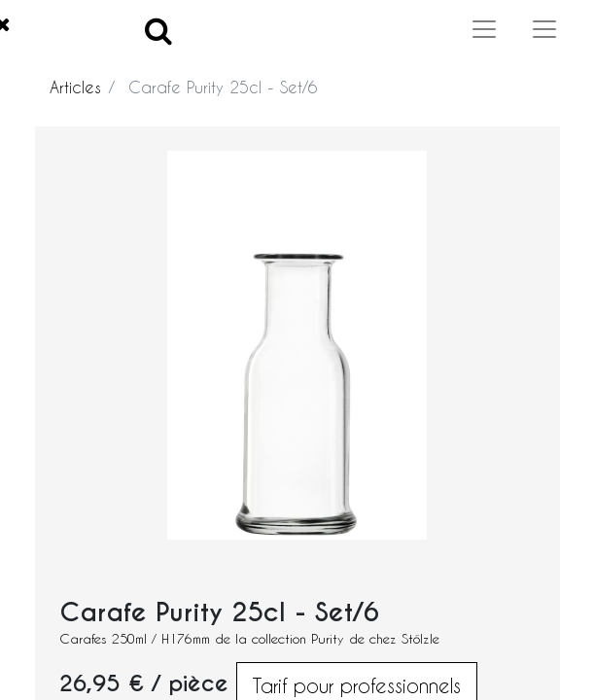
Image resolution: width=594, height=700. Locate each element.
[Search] (158, 30)
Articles (75, 87)
